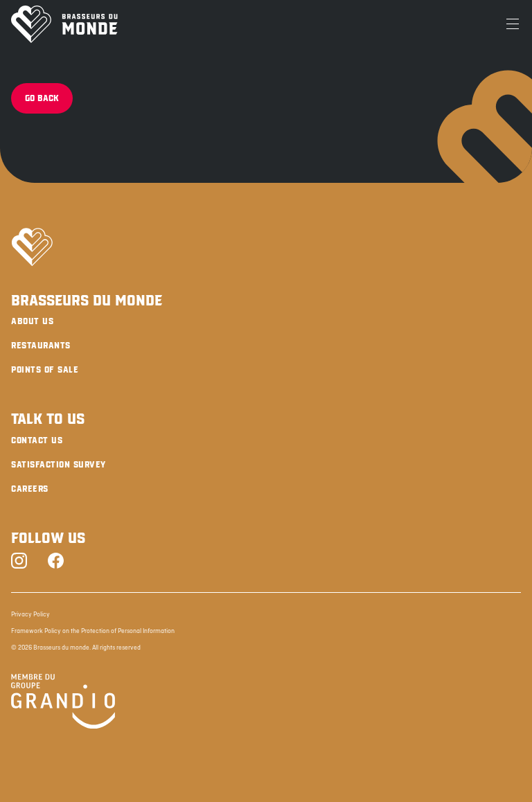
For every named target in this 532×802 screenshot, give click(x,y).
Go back (42, 98)
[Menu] (513, 24)
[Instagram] (19, 562)
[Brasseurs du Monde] (64, 24)
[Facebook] (56, 562)
